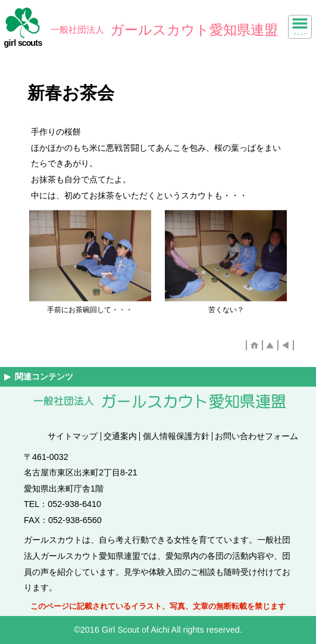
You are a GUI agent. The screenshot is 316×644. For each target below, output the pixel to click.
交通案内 (120, 436)
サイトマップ (73, 436)
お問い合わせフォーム (256, 436)
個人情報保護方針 (176, 436)
